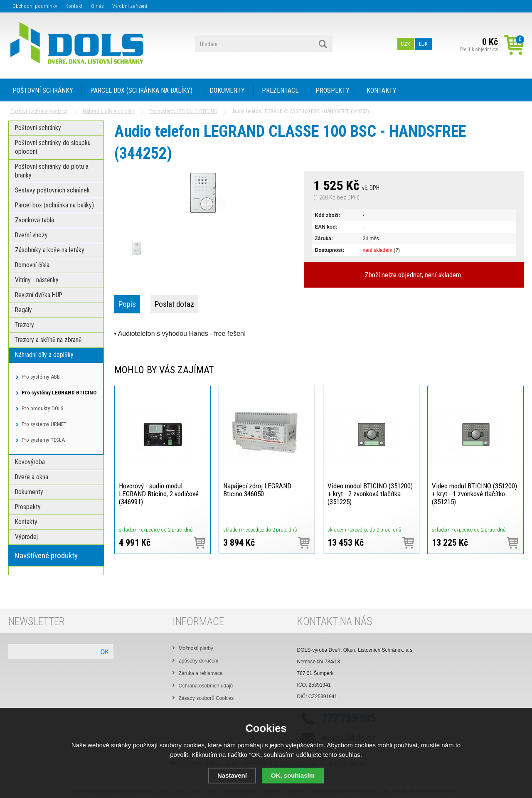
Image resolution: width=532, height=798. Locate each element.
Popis (127, 304)
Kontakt (74, 6)
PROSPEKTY (332, 90)
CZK (405, 44)
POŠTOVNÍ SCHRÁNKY (43, 90)
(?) (397, 250)
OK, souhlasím (293, 775)
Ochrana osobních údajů (206, 686)
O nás (97, 6)
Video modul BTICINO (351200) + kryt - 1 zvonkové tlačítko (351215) (474, 494)
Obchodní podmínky (35, 6)
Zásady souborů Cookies (206, 698)
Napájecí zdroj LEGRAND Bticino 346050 (257, 490)
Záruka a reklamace (201, 673)
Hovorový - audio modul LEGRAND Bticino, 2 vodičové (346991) (159, 494)
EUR (423, 44)
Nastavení (232, 775)
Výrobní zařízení (130, 6)
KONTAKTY (382, 90)
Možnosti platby (196, 648)
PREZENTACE (280, 90)
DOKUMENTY (227, 90)
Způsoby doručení (199, 661)
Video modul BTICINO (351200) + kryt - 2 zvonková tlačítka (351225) (370, 494)
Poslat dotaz (174, 304)
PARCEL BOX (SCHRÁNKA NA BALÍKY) (141, 90)
